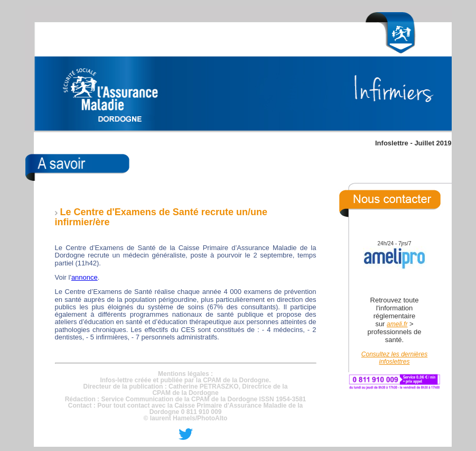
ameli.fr (397, 324)
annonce (85, 277)
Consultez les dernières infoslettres (394, 358)
